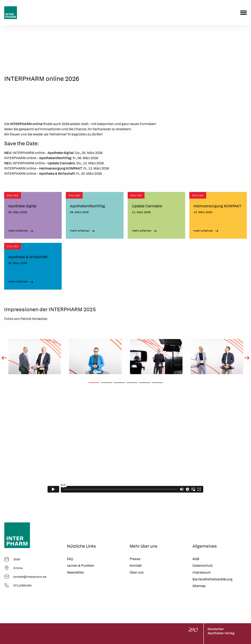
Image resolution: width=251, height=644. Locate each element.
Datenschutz (203, 566)
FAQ (70, 559)
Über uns (137, 572)
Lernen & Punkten (81, 566)
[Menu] (244, 13)
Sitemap (199, 586)
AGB (196, 559)
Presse (135, 559)
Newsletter (75, 572)
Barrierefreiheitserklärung (212, 579)
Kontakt (136, 566)
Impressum (202, 572)
